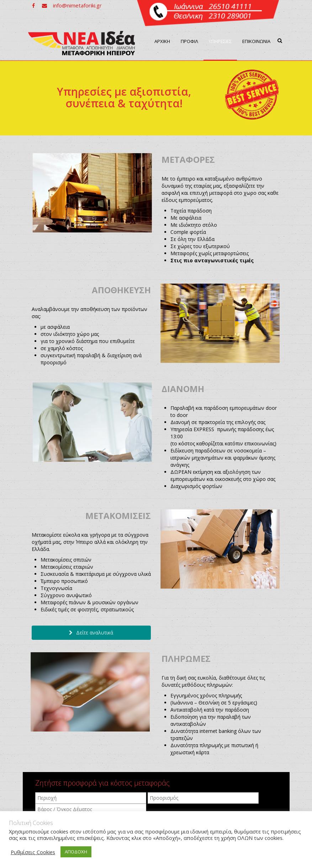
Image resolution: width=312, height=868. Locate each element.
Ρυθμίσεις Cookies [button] (33, 852)
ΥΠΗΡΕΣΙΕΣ (220, 41)
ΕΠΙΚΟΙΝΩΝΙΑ (256, 41)
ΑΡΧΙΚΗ (162, 41)
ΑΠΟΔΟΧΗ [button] (76, 852)
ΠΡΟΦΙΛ (189, 41)
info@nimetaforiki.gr (77, 5)
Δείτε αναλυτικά (91, 633)
